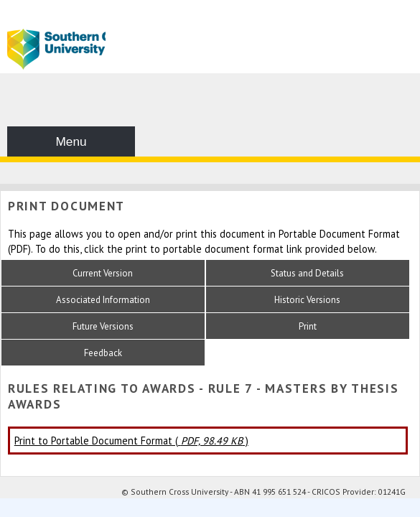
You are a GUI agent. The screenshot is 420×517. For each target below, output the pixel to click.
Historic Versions (307, 300)
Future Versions (103, 326)
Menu (71, 141)
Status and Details (307, 273)
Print (308, 326)
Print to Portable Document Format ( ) (131, 441)
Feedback (103, 353)
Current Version (103, 273)
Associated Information (103, 300)
